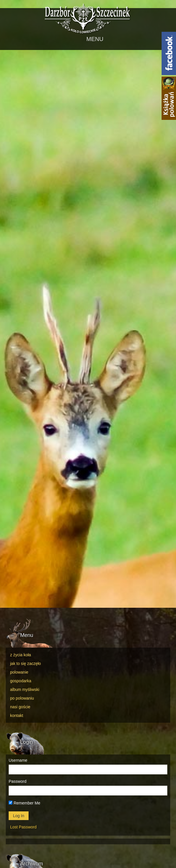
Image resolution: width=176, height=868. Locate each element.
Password (17, 781)
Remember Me (24, 803)
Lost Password (23, 827)
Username (18, 760)
